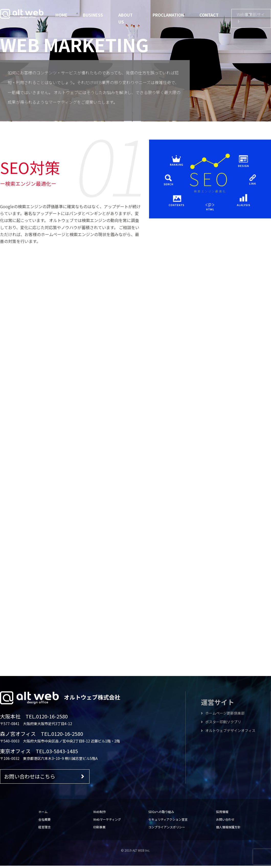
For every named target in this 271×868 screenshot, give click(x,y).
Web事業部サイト (251, 18)
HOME (61, 15)
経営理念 (44, 829)
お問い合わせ (225, 822)
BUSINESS (93, 15)
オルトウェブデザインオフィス (228, 733)
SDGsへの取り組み (161, 814)
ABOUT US (126, 18)
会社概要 (44, 822)
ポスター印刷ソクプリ (221, 724)
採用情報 (222, 814)
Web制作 (100, 814)
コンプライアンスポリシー (167, 829)
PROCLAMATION (168, 15)
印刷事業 (99, 829)
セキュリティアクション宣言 (168, 822)
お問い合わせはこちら (44, 778)
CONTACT (209, 15)
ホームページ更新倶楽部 (223, 715)
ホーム (43, 814)
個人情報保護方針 (228, 829)
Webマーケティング (107, 822)
